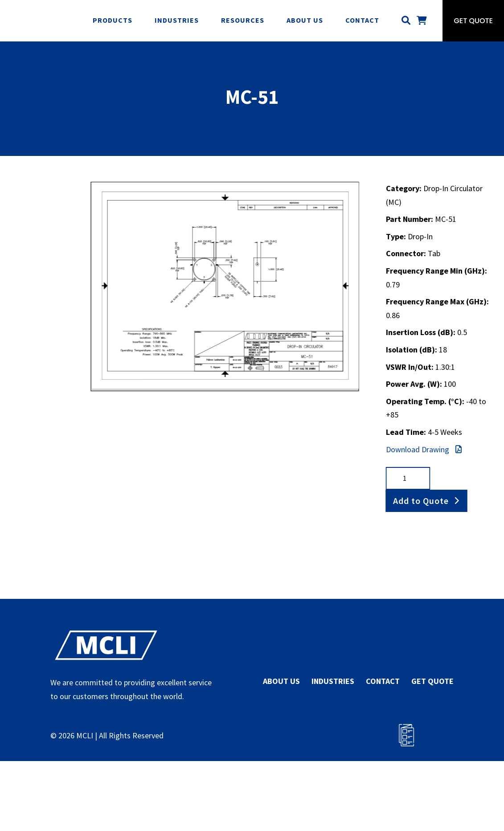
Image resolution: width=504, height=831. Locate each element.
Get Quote (473, 21)
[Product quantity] (408, 478)
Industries (177, 20)
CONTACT (383, 681)
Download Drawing (424, 449)
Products (113, 20)
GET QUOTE (432, 681)
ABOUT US (281, 681)
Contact (362, 20)
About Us (305, 20)
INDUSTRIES (333, 681)
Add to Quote (421, 501)
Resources (243, 20)
